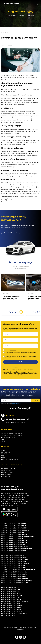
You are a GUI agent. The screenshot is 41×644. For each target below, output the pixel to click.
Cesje (3, 439)
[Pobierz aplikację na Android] (9, 515)
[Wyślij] (20, 362)
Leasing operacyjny (9, 437)
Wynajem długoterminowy (12, 433)
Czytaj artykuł (16, 312)
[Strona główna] (11, 3)
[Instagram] (20, 637)
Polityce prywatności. (25, 375)
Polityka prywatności (33, 366)
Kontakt (4, 454)
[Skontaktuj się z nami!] (11, 233)
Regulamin (13, 350)
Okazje (4, 441)
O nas (3, 450)
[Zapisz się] (36, 400)
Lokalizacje (6, 452)
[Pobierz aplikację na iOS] (9, 509)
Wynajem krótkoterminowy (12, 435)
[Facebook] (17, 637)
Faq (3, 456)
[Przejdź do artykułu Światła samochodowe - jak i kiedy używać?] (13, 282)
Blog (3, 458)
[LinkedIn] (24, 637)
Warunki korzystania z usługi (9, 367)
